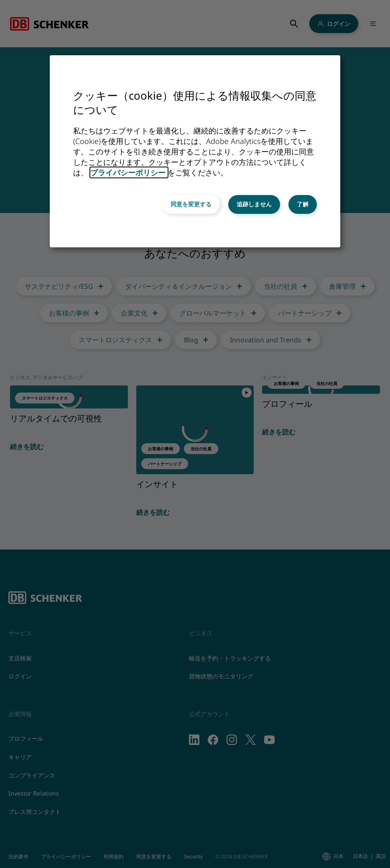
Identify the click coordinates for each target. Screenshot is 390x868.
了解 (303, 204)
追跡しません (254, 204)
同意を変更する (191, 204)
